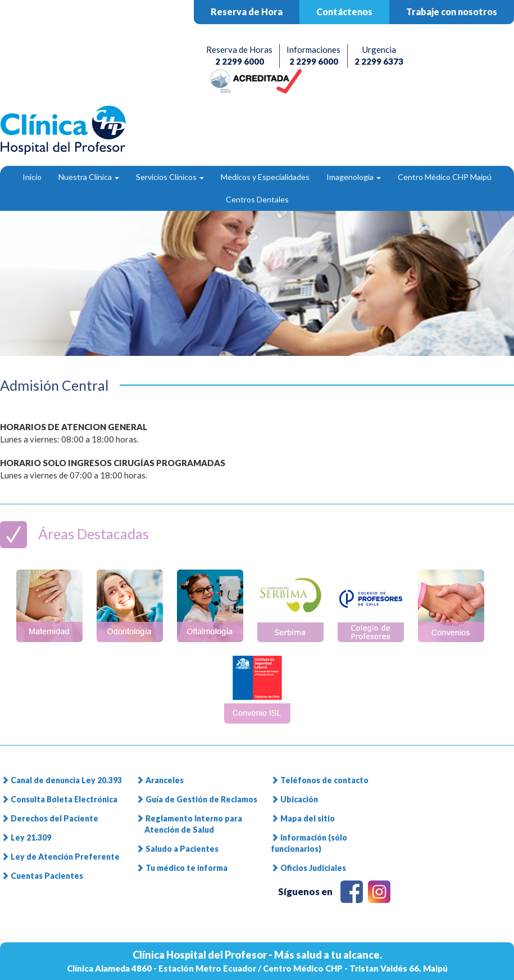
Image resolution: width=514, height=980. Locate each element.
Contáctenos (344, 12)
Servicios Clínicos (170, 177)
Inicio (32, 177)
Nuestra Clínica (89, 177)
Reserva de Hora (247, 12)
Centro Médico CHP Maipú (445, 177)
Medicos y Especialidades (265, 177)
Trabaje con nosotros (452, 12)
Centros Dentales (257, 199)
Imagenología (354, 177)
